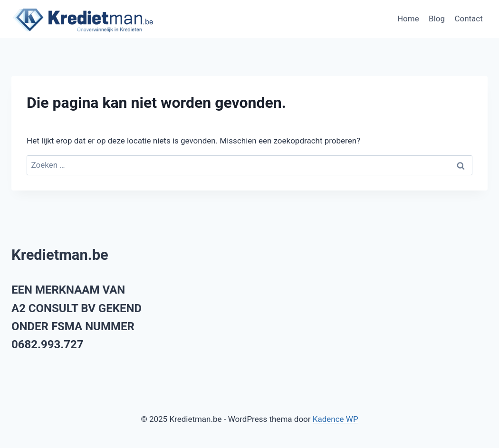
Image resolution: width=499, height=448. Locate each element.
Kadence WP (336, 419)
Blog (437, 19)
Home (408, 19)
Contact (468, 19)
